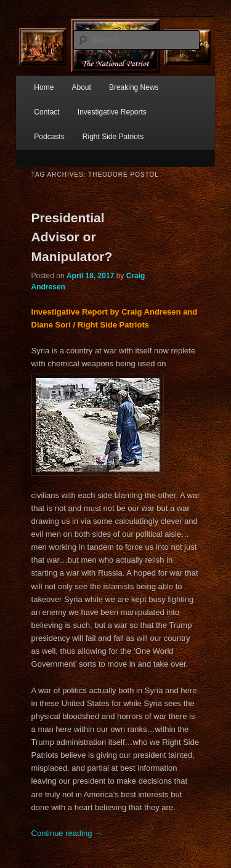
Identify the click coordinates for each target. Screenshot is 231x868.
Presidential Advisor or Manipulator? (72, 237)
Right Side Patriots (113, 137)
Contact (47, 112)
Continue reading (67, 833)
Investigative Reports (112, 112)
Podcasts (49, 137)
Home (44, 87)
